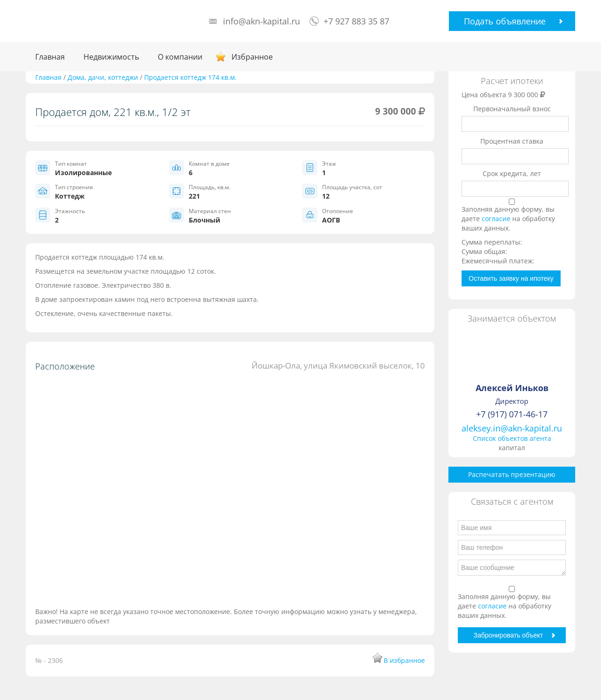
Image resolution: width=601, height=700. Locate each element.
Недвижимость (111, 57)
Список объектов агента (512, 438)
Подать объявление (505, 21)
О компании (180, 57)
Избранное (252, 57)
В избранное (404, 660)
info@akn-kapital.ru (262, 21)
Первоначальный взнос (512, 109)
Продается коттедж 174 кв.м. (190, 77)
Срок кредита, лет (512, 173)
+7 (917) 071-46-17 (512, 414)
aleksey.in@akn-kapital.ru (512, 428)
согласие (497, 219)
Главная (50, 57)
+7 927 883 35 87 (356, 21)
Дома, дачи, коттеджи (103, 77)
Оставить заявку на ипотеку (511, 278)
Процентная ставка (512, 141)
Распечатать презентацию (512, 474)
